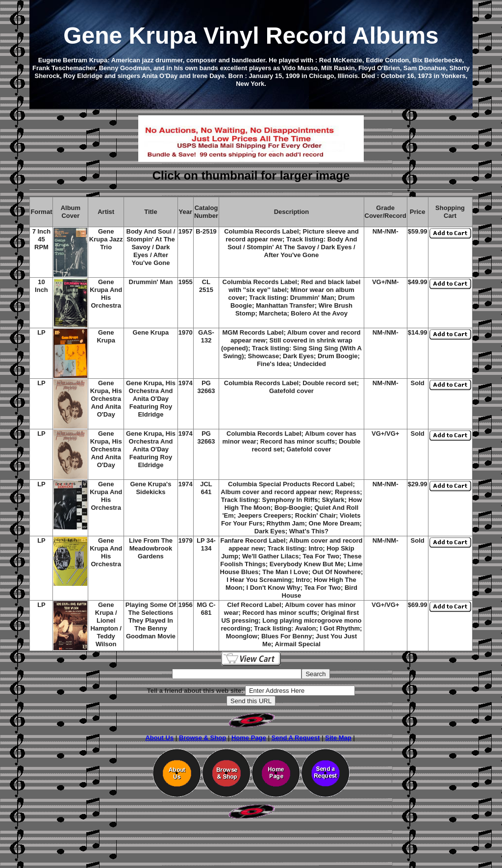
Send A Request (296, 738)
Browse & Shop (202, 738)
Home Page (249, 738)
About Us (159, 738)
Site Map (338, 738)
